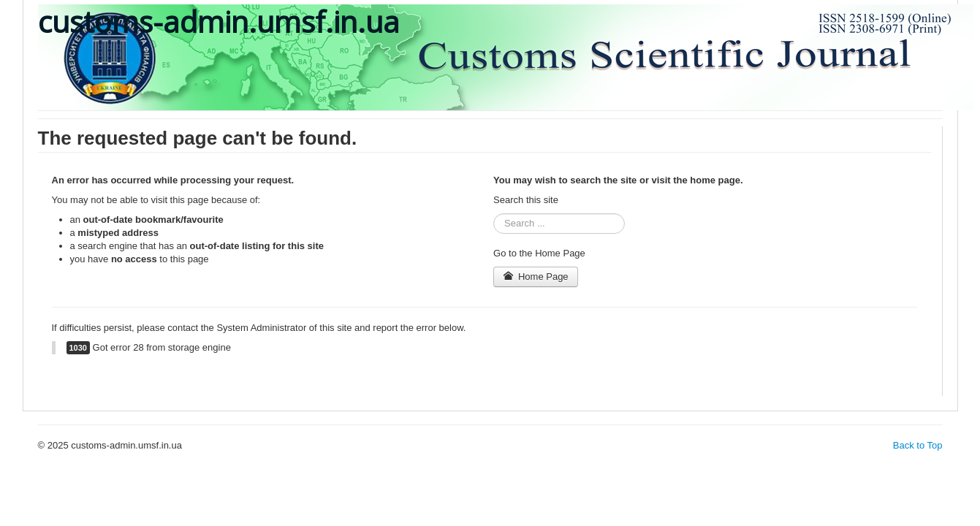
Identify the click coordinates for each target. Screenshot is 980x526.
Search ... (494, 214)
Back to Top (918, 445)
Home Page (536, 277)
